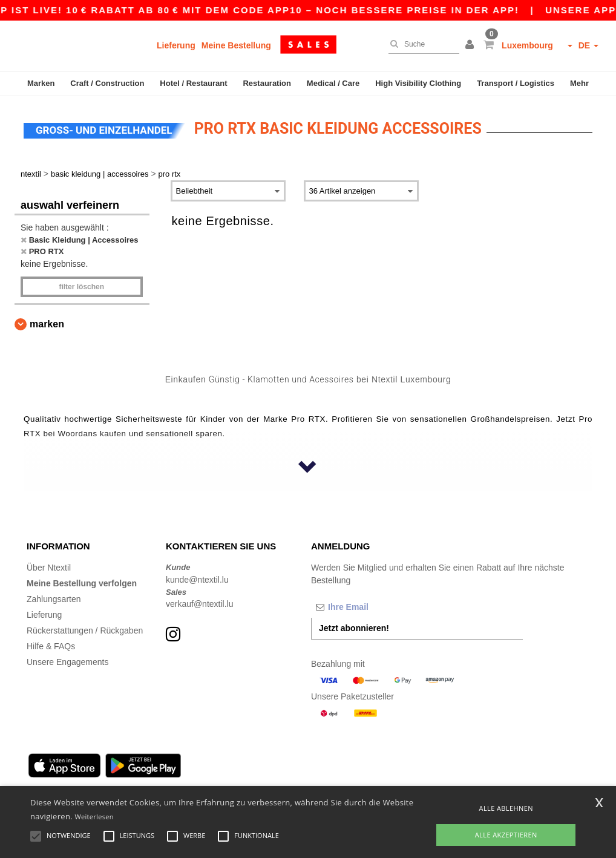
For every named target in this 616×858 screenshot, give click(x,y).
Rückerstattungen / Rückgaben (85, 630)
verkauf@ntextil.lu (199, 604)
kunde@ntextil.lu (197, 580)
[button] (471, 45)
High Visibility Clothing (418, 83)
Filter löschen (81, 287)
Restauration (267, 83)
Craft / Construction (107, 83)
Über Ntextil (49, 568)
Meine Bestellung (236, 45)
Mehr (579, 83)
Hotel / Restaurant (193, 83)
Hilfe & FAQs (51, 646)
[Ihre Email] (375, 607)
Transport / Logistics (516, 83)
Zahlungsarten (54, 599)
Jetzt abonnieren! (354, 628)
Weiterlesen (94, 817)
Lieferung (176, 45)
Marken (41, 83)
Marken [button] (47, 324)
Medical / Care (333, 83)
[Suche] (421, 44)
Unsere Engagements (67, 662)
